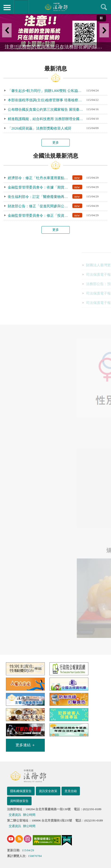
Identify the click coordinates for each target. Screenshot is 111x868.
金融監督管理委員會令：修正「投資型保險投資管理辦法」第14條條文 (47, 215)
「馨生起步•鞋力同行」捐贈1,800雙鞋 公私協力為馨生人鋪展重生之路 (47, 91)
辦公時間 (29, 815)
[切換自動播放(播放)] (101, 18)
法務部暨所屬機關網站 (21, 7)
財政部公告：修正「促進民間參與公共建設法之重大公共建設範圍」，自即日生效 (47, 206)
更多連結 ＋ (25, 745)
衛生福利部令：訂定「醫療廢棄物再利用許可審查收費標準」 (47, 196)
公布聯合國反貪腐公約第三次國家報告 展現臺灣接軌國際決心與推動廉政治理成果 (47, 110)
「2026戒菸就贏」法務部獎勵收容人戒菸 (40, 128)
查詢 (104, 7)
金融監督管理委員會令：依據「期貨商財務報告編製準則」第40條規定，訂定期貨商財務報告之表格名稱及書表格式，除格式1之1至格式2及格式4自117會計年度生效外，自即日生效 (47, 187)
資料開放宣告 (19, 801)
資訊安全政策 (48, 791)
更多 (56, 143)
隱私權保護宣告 (21, 791)
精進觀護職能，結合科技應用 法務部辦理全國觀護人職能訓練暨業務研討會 (47, 119)
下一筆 (104, 30)
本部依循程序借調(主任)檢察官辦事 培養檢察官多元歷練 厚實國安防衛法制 (47, 100)
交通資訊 (15, 815)
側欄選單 (7, 8)
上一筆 (7, 30)
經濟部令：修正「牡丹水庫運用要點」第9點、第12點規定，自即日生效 (47, 178)
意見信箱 (71, 791)
